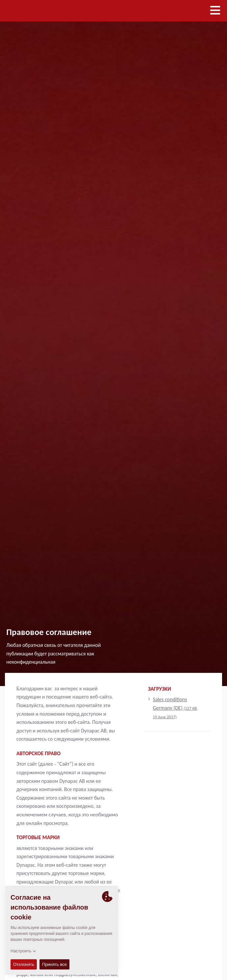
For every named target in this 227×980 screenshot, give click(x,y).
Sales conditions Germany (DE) (175, 708)
